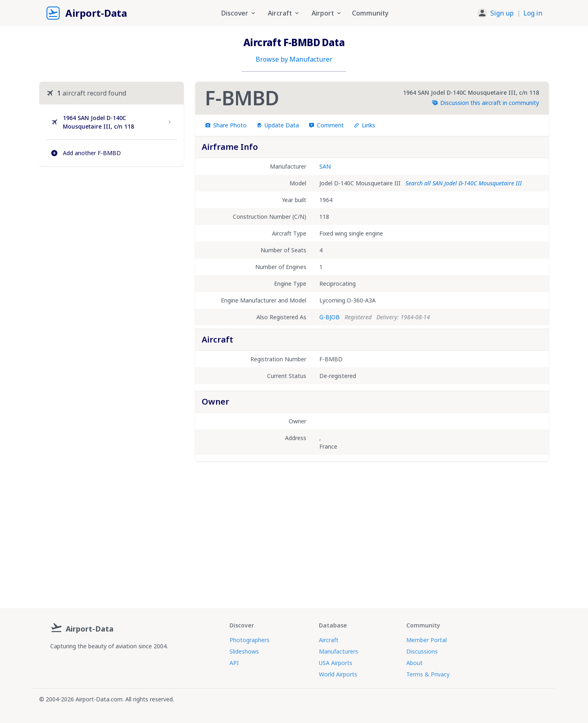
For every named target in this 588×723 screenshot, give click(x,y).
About (414, 663)
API (234, 663)
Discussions (422, 651)
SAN (325, 166)
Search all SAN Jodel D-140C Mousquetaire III (464, 183)
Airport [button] (327, 13)
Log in (533, 13)
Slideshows (244, 651)
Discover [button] (239, 13)
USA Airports (336, 663)
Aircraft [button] (284, 13)
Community (370, 13)
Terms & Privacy (428, 674)
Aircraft (329, 640)
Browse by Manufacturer (294, 59)
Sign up (502, 13)
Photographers (249, 640)
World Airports (338, 674)
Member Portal (427, 640)
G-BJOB (330, 317)
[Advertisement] (111, 243)
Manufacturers (339, 651)
